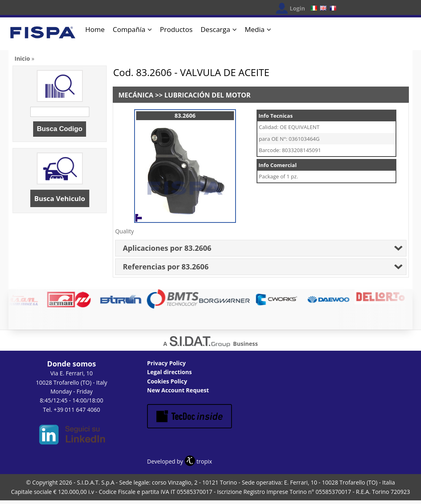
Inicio (22, 58)
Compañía (129, 29)
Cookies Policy (167, 381)
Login (297, 8)
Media (255, 29)
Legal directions (169, 372)
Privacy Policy (166, 363)
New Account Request (178, 390)
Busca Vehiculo (60, 198)
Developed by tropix (180, 461)
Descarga (216, 29)
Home (95, 29)
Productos (176, 29)
